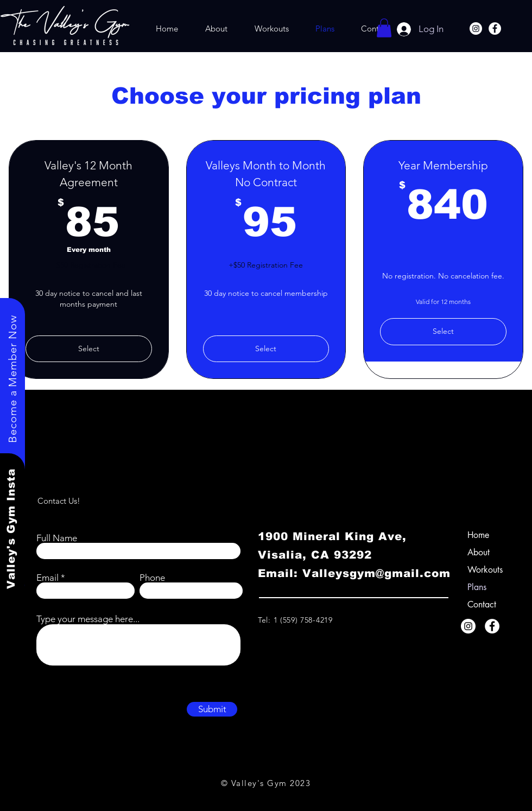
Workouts (485, 570)
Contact (482, 604)
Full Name (57, 538)
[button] (384, 28)
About (479, 552)
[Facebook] (495, 28)
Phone (152, 578)
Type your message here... (88, 619)
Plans (477, 587)
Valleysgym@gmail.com (376, 573)
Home (478, 535)
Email (47, 578)
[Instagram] (476, 28)
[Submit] (212, 709)
